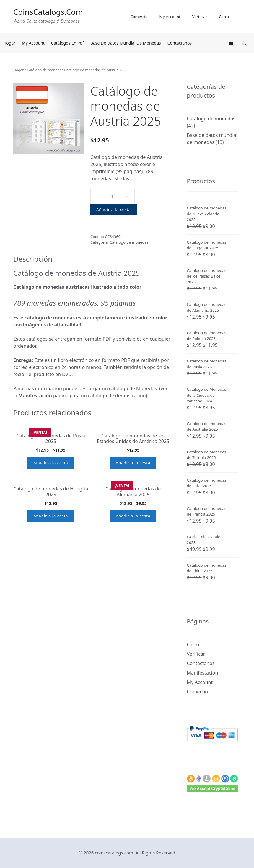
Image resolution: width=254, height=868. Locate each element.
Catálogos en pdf (67, 43)
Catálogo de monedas (45, 70)
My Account (170, 17)
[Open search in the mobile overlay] (245, 43)
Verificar (200, 17)
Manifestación (203, 673)
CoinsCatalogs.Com (48, 12)
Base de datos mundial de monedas (126, 43)
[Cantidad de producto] (113, 196)
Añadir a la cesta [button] (51, 501)
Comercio (139, 17)
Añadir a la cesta (114, 209)
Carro (224, 17)
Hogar (9, 43)
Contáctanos (180, 43)
